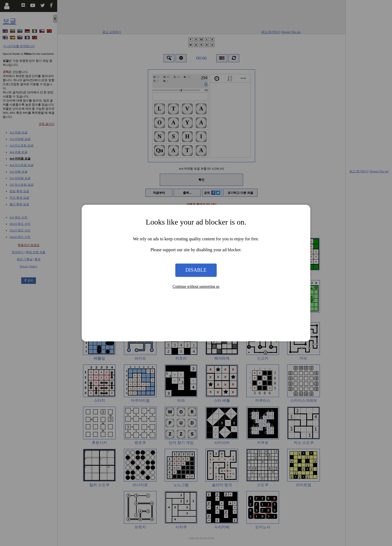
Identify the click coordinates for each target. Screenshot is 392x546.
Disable (196, 270)
